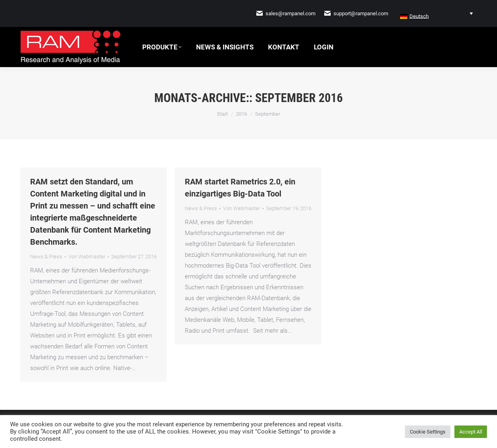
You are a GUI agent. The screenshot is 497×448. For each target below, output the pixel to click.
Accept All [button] (471, 432)
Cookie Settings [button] (428, 432)
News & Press (46, 257)
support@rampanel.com (361, 13)
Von (87, 257)
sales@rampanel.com (290, 13)
